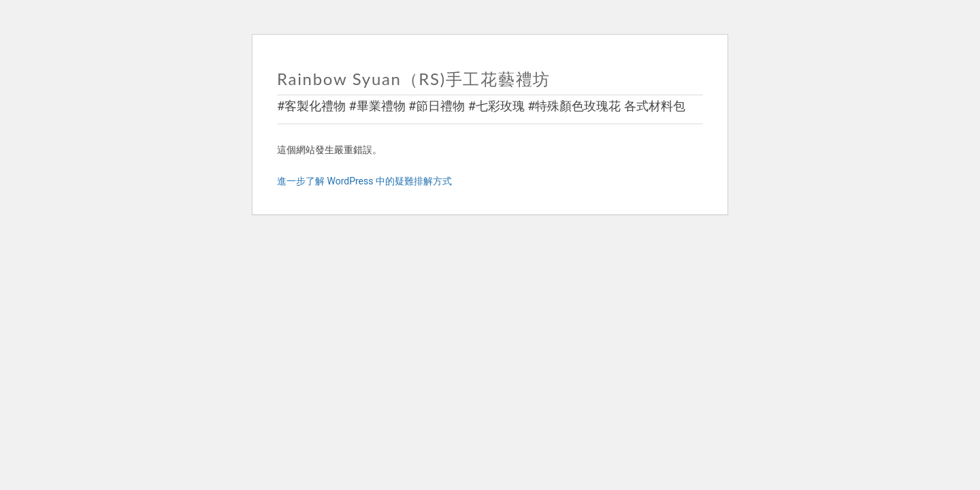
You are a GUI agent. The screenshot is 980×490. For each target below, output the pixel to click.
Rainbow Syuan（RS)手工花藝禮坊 (414, 79)
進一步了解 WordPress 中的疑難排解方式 (364, 181)
